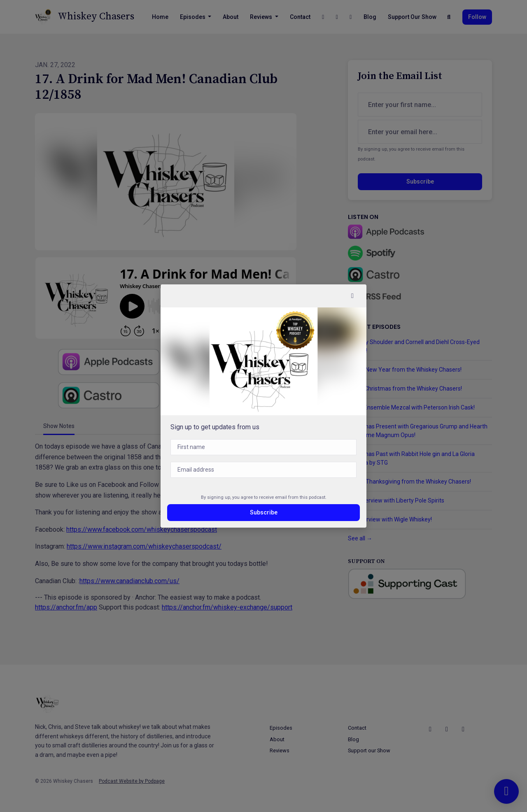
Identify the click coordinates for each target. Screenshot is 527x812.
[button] (352, 296)
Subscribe (264, 512)
